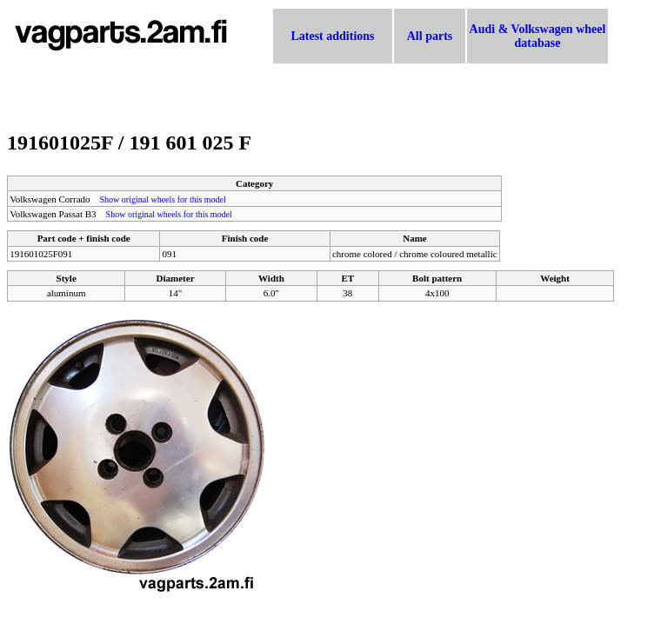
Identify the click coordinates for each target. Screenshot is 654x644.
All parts (430, 36)
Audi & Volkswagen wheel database (538, 36)
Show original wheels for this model (163, 199)
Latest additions (332, 36)
